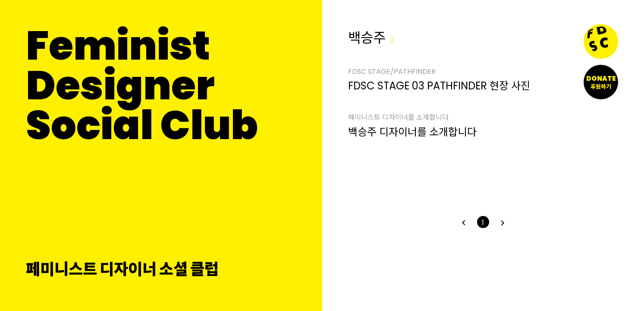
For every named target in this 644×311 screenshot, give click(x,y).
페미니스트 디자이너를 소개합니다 (398, 118)
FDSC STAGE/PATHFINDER (392, 72)
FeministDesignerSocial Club (142, 86)
